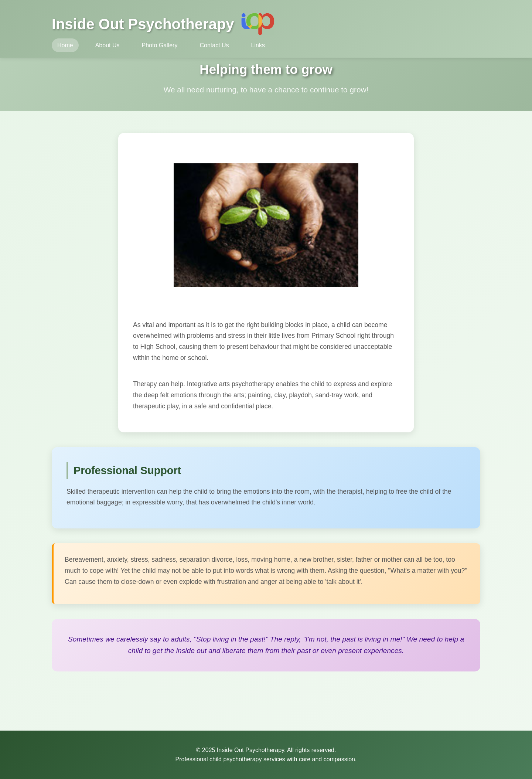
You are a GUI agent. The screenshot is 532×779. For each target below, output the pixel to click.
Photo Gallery (160, 45)
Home (65, 45)
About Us (108, 45)
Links (258, 45)
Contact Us (214, 45)
